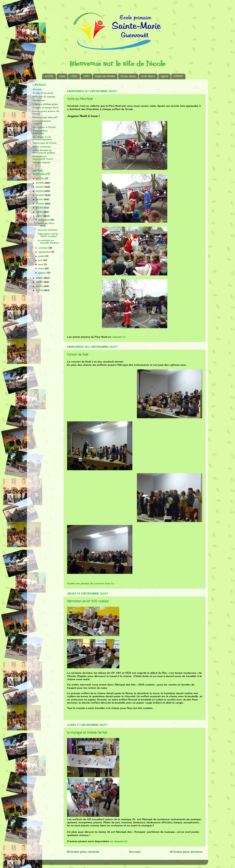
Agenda (164, 76)
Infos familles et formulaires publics (44, 151)
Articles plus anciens (186, 852)
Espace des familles (105, 76)
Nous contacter (42, 147)
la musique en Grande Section (87, 733)
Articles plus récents (83, 852)
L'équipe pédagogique (45, 104)
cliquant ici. (119, 337)
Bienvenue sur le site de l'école (118, 64)
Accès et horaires (43, 93)
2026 (40, 179)
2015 (40, 282)
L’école (62, 76)
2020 (40, 204)
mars (42, 269)
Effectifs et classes (44, 97)
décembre (44, 220)
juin (41, 260)
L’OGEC (74, 76)
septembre (45, 252)
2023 (40, 191)
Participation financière (40, 132)
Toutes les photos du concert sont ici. (91, 583)
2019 (40, 208)
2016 (40, 278)
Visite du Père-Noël (80, 99)
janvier (43, 273)
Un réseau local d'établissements (42, 138)
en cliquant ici (119, 841)
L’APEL (86, 76)
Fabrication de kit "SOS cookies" (88, 601)
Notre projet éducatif (45, 117)
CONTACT (178, 76)
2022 (40, 195)
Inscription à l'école (44, 127)
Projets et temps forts (46, 108)
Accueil (135, 852)
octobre (43, 248)
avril (41, 264)
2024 (40, 187)
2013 (40, 290)
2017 (40, 216)
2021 (40, 199)
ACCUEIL (49, 76)
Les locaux (39, 100)
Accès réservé (148, 76)
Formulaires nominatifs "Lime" (43, 158)
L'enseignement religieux (42, 122)
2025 (40, 183)
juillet (42, 256)
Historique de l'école (45, 143)
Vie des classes (128, 76)
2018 (40, 212)
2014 (40, 286)
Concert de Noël (78, 355)
